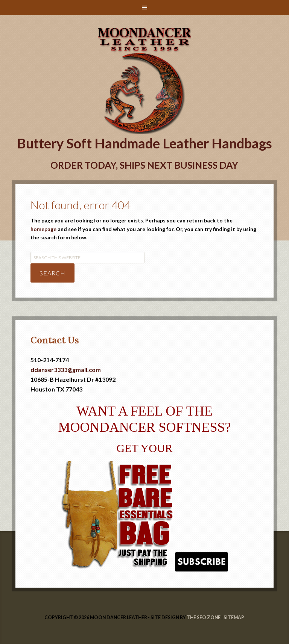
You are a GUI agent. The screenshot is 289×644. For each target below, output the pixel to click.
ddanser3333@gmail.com (66, 370)
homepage (43, 229)
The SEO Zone (204, 618)
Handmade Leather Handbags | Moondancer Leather (145, 34)
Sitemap (234, 618)
